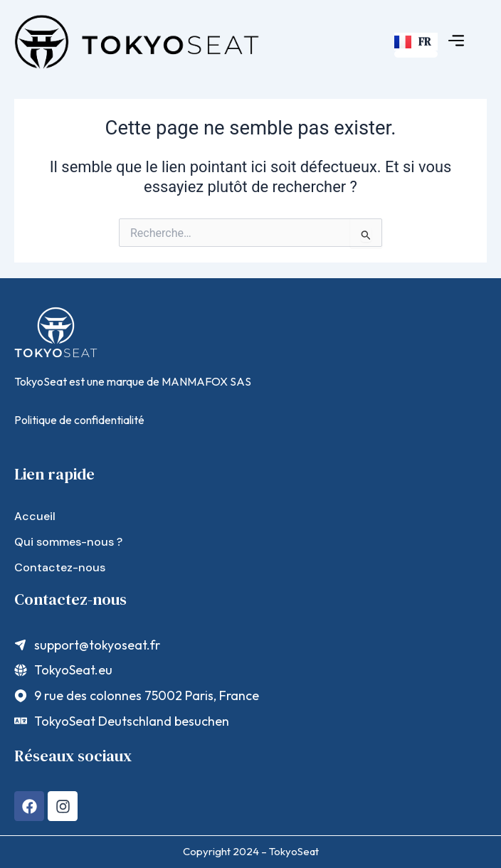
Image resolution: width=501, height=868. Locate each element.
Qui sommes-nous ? (68, 542)
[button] (457, 42)
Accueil (35, 517)
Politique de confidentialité (79, 420)
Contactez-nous (60, 568)
